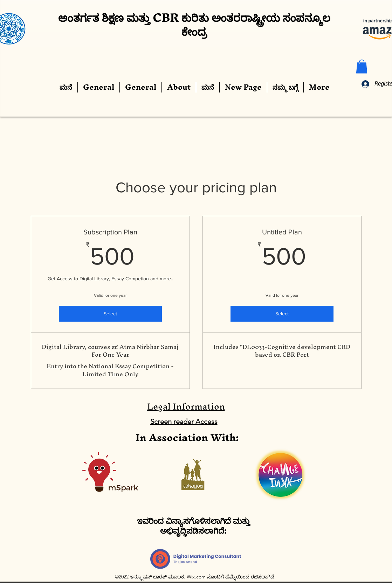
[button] (362, 66)
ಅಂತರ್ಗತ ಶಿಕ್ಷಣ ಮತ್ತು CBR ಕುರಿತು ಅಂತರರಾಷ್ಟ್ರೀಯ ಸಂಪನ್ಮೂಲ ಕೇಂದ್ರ (194, 24)
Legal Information (186, 406)
